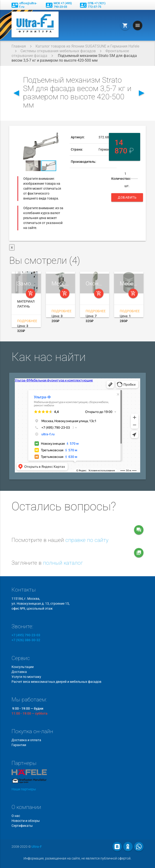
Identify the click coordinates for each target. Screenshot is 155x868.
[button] (60, 136)
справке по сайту (87, 540)
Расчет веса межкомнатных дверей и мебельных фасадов (56, 682)
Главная (19, 46)
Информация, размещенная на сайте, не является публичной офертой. (77, 858)
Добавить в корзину (127, 199)
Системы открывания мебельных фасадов (58, 51)
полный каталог (63, 563)
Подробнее (27, 321)
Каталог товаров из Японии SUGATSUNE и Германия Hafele (87, 46)
